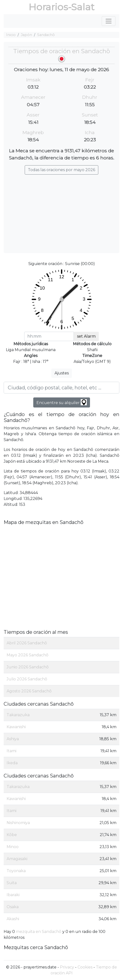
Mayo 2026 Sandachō (28, 655)
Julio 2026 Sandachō (27, 679)
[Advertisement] (61, 211)
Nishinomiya (18, 823)
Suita (12, 883)
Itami (11, 751)
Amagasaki (17, 859)
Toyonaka (16, 871)
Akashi (13, 919)
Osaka (13, 907)
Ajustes (62, 373)
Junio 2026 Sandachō (28, 667)
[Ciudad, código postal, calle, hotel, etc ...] (61, 388)
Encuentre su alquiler (62, 402)
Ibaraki (13, 895)
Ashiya (13, 739)
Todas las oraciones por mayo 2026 (61, 170)
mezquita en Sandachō (39, 932)
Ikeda (12, 763)
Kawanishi (16, 727)
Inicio (11, 35)
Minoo (13, 847)
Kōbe (12, 835)
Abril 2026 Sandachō (27, 643)
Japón (26, 35)
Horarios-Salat (61, 7)
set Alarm (86, 336)
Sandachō (46, 35)
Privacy (67, 967)
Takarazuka (18, 715)
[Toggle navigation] (109, 21)
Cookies (85, 967)
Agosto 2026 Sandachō (29, 691)
